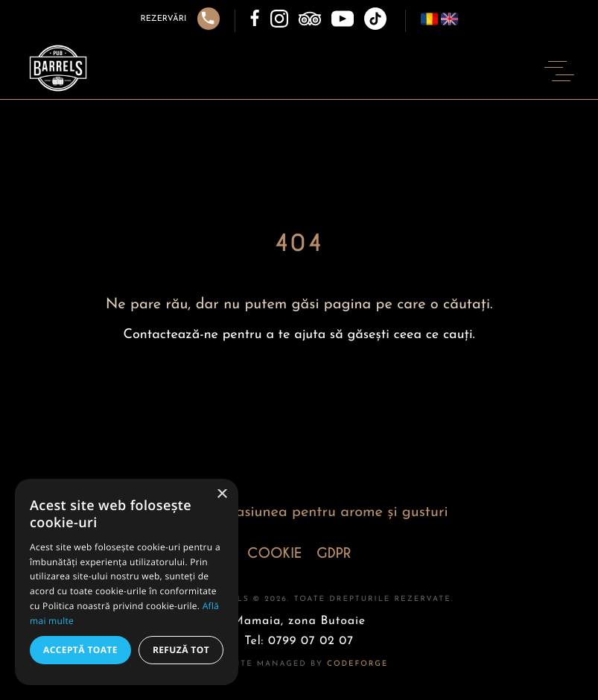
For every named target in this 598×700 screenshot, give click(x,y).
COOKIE (274, 554)
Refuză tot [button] (181, 650)
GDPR (334, 554)
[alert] (127, 582)
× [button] (222, 495)
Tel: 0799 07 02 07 (299, 641)
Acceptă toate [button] (80, 650)
